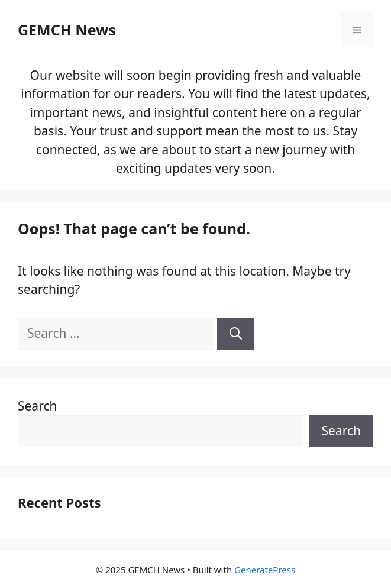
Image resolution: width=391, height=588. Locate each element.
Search (37, 406)
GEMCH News (67, 30)
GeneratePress (265, 570)
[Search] (236, 334)
